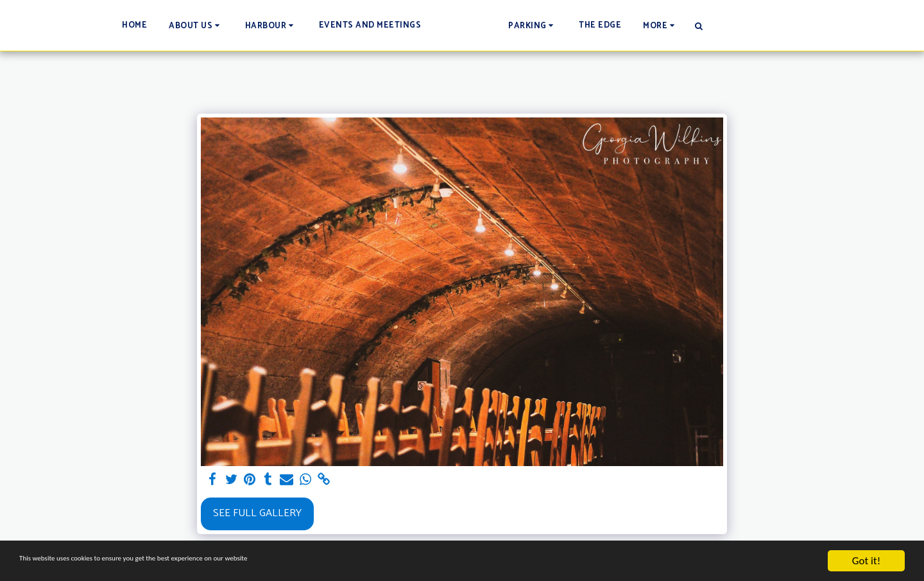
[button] (133, 25)
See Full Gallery (257, 513)
